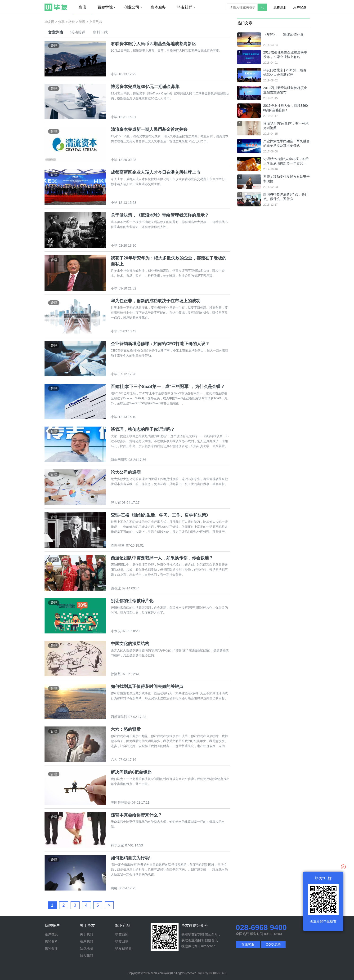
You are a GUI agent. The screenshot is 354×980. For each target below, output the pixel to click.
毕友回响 (122, 941)
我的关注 (51, 949)
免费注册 (280, 7)
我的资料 (51, 941)
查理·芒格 (118, 545)
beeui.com (157, 973)
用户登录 (300, 7)
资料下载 (100, 32)
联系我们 (86, 941)
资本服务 (158, 7)
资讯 (82, 7)
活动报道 (78, 32)
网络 (114, 888)
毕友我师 (122, 934)
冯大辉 (116, 503)
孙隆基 (116, 674)
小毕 (114, 74)
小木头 (116, 631)
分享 (61, 22)
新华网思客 (119, 460)
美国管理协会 (121, 802)
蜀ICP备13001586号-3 (212, 973)
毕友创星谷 (123, 949)
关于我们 (86, 934)
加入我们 (86, 956)
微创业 (116, 588)
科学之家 (117, 845)
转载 (72, 22)
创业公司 (133, 7)
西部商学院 (119, 717)
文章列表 (56, 32)
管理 (82, 22)
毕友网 (49, 22)
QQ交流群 (273, 944)
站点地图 (86, 949)
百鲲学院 (107, 7)
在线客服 (248, 944)
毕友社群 (186, 7)
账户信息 (51, 934)
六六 (114, 760)
